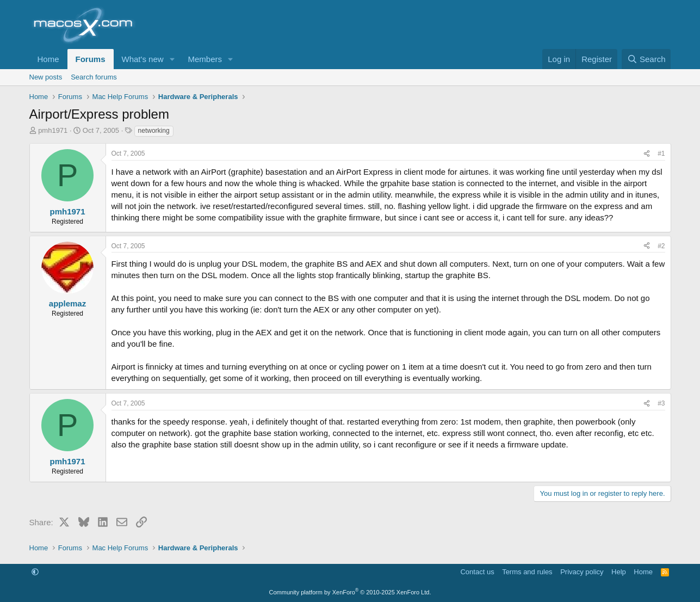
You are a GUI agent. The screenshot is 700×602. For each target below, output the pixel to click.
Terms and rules (527, 572)
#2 (661, 246)
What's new (143, 59)
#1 (661, 153)
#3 (661, 403)
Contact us (477, 572)
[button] (172, 59)
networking (154, 131)
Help (619, 572)
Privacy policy (582, 572)
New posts (46, 77)
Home (48, 59)
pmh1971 (53, 130)
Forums (91, 59)
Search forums (94, 77)
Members (205, 59)
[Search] (646, 59)
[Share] (647, 154)
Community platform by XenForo (350, 592)
